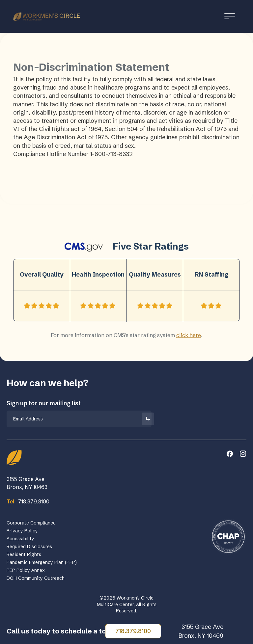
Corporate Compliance (31, 523)
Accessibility (20, 539)
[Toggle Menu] (230, 16)
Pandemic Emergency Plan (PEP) (42, 562)
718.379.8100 (133, 631)
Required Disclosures (29, 547)
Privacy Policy (22, 531)
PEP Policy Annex (26, 570)
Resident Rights (24, 554)
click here (189, 335)
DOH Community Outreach (36, 578)
